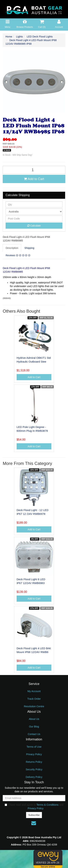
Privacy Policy (34, 754)
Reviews (18, 255)
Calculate (34, 226)
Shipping (29, 248)
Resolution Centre (34, 706)
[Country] (34, 212)
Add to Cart (34, 179)
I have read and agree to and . (34, 807)
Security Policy (34, 769)
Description (12, 248)
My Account (34, 691)
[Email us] (34, 823)
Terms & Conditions (47, 805)
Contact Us (34, 734)
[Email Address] (34, 798)
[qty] (34, 205)
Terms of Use (34, 747)
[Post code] (34, 219)
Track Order (34, 699)
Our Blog (34, 727)
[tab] (12, 248)
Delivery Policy (34, 777)
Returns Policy (34, 762)
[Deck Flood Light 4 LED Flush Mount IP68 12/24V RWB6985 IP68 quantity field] (34, 170)
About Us (34, 719)
